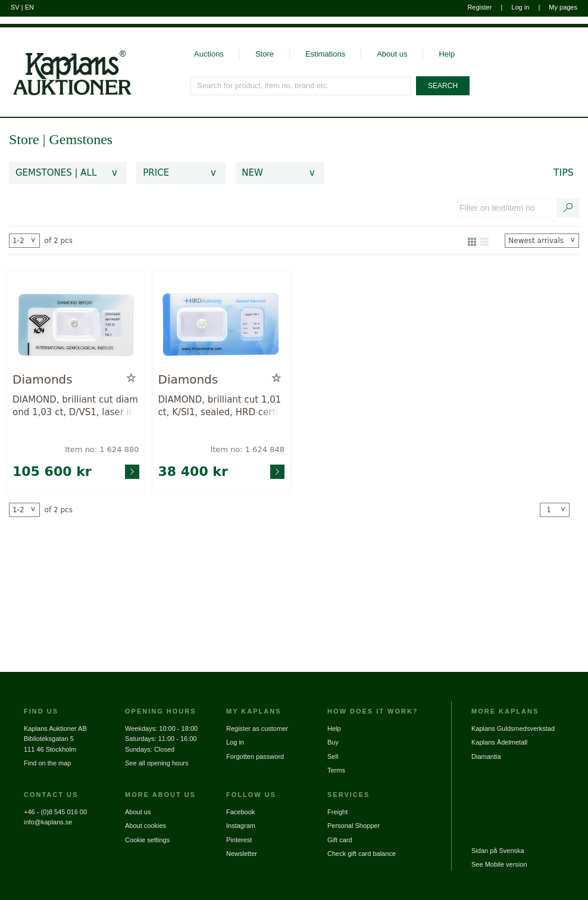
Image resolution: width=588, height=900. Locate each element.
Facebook (240, 812)
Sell (333, 756)
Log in (520, 7)
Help (447, 54)
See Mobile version (499, 864)
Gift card (340, 840)
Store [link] (24, 139)
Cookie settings (147, 840)
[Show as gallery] (472, 241)
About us (392, 54)
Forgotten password (255, 756)
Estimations (325, 54)
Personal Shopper (354, 826)
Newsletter (242, 854)
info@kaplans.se (48, 822)
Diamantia (486, 756)
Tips (564, 172)
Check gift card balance (362, 854)
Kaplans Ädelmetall (499, 742)
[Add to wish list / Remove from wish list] (131, 378)
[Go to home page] (66, 62)
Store (265, 54)
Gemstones (81, 139)
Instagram (241, 826)
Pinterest (239, 840)
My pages (563, 7)
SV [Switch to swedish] (15, 7)
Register (479, 7)
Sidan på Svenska (498, 851)
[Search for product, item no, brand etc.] (301, 86)
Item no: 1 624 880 (102, 449)
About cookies (146, 826)
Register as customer (257, 728)
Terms (336, 770)
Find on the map (48, 763)
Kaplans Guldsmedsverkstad (513, 728)
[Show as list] (484, 241)
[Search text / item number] (568, 208)
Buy (333, 742)
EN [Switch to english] (29, 7)
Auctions (209, 54)
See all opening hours (157, 763)
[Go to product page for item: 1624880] (76, 324)
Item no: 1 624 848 (247, 449)
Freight (337, 812)
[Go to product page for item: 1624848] (222, 324)
